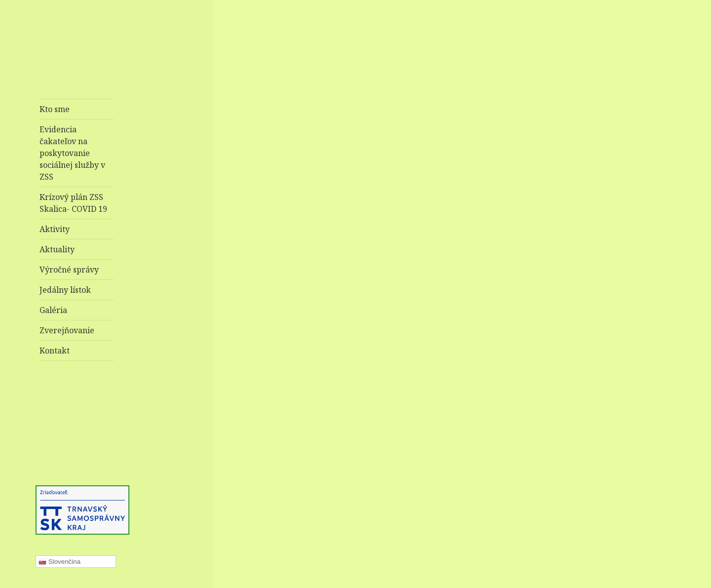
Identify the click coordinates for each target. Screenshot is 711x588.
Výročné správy (69, 270)
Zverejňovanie (67, 330)
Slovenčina (59, 562)
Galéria (53, 310)
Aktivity (55, 229)
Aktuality (57, 249)
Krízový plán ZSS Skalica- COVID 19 (73, 203)
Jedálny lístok (65, 290)
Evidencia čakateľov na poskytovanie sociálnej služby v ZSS (72, 153)
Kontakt (55, 351)
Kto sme (55, 109)
